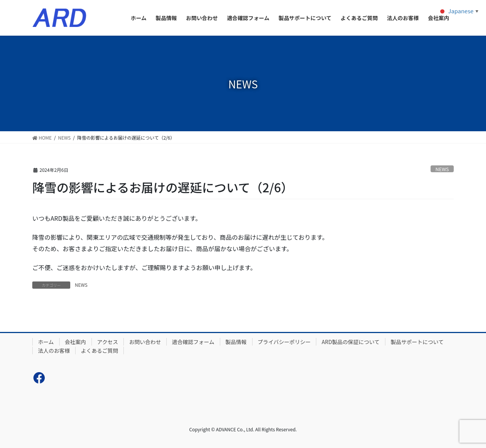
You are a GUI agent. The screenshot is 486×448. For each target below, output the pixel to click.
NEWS (442, 169)
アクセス (108, 342)
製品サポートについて (417, 342)
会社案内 (76, 342)
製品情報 (236, 342)
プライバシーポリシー (284, 342)
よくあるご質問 (99, 351)
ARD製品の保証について (351, 342)
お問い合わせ (145, 342)
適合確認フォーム (193, 342)
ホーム (46, 342)
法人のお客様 (54, 351)
